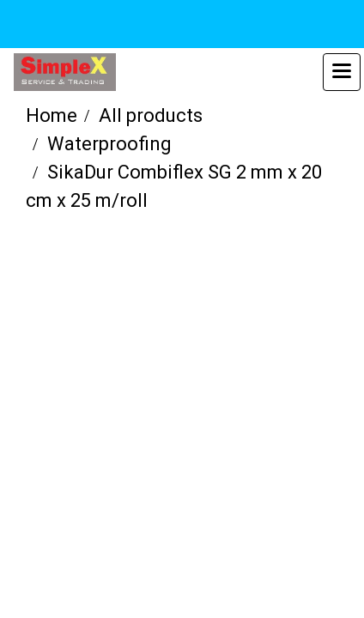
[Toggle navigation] (342, 72)
